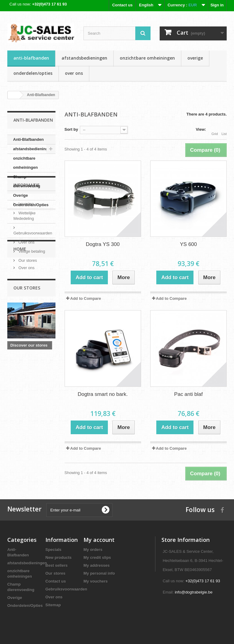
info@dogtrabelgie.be (194, 592)
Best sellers (57, 565)
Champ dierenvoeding (27, 181)
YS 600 (188, 244)
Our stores (27, 301)
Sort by (71, 129)
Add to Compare (85, 298)
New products (58, 557)
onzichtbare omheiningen (147, 58)
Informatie (27, 228)
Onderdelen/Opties (33, 73)
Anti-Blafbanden (31, 58)
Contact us (122, 5)
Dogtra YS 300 (103, 244)
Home (20, 324)
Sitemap (53, 605)
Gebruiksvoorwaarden (66, 589)
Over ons (74, 73)
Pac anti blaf (189, 394)
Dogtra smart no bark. (103, 394)
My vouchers (96, 581)
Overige (195, 58)
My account (99, 540)
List (224, 130)
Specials (53, 550)
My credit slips (97, 557)
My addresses (97, 565)
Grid (215, 130)
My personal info (99, 573)
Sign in (217, 5)
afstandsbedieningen (84, 58)
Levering (25, 244)
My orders (93, 550)
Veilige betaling (31, 292)
